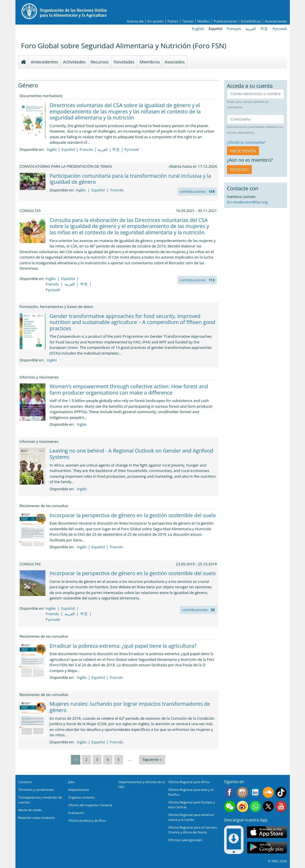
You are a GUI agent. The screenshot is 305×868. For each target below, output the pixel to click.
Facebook (230, 792)
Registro (239, 170)
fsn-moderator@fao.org (247, 202)
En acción (155, 21)
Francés (86, 149)
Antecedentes (45, 62)
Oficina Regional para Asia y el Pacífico (191, 792)
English (198, 29)
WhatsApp (255, 806)
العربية (251, 29)
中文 (264, 29)
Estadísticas (251, 21)
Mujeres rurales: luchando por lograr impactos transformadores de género (130, 707)
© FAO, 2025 (277, 861)
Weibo (243, 806)
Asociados (175, 62)
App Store (267, 832)
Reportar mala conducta (37, 818)
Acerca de (135, 21)
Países (173, 21)
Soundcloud (268, 792)
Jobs (71, 782)
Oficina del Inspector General (90, 805)
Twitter (268, 806)
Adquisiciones (79, 790)
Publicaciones (225, 21)
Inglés (52, 149)
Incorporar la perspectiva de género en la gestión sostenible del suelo (133, 515)
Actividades (74, 62)
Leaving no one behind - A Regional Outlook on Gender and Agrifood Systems (132, 454)
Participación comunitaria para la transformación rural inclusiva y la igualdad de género (130, 179)
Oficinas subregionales (186, 840)
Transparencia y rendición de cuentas (40, 800)
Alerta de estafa (30, 810)
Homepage (23, 62)
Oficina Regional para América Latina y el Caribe (191, 817)
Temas (188, 21)
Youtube (281, 806)
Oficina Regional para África (189, 782)
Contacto (25, 782)
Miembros (150, 62)
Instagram (243, 792)
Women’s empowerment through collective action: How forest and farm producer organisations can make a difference (129, 389)
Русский (280, 29)
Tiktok (281, 792)
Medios (204, 21)
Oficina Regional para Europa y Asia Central (192, 805)
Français (234, 29)
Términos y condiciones (36, 790)
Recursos (100, 62)
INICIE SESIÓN (243, 151)
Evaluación (76, 813)
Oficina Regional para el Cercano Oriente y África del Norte (193, 830)
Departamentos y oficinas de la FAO (142, 784)
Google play (267, 848)
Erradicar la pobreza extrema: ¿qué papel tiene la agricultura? (123, 646)
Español (216, 29)
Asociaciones (276, 21)
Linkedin (255, 792)
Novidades (124, 62)
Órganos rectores (81, 797)
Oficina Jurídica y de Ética (87, 820)
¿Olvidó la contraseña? (246, 142)
